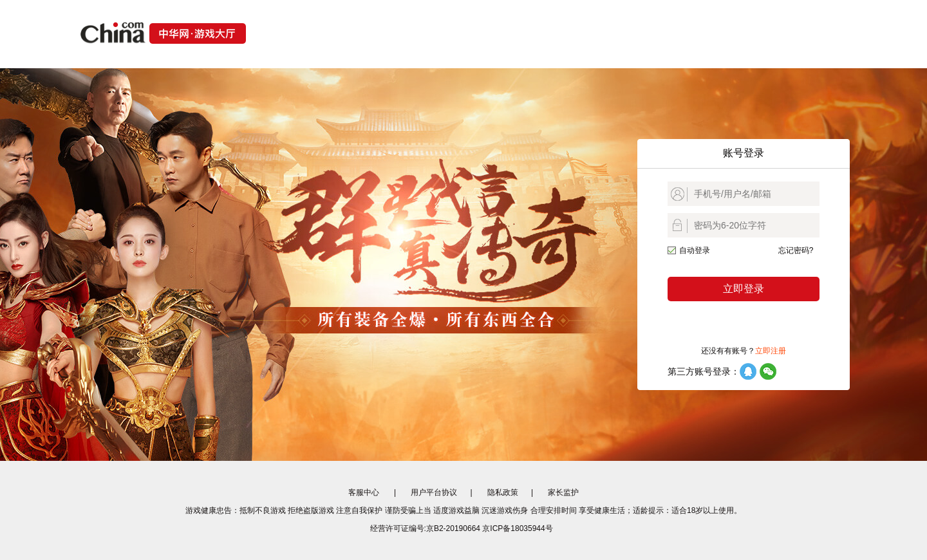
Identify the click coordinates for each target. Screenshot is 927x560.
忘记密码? (796, 250)
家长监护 (563, 492)
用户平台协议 (434, 492)
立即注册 (771, 351)
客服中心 (364, 492)
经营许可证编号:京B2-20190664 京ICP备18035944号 (462, 528)
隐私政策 (503, 492)
